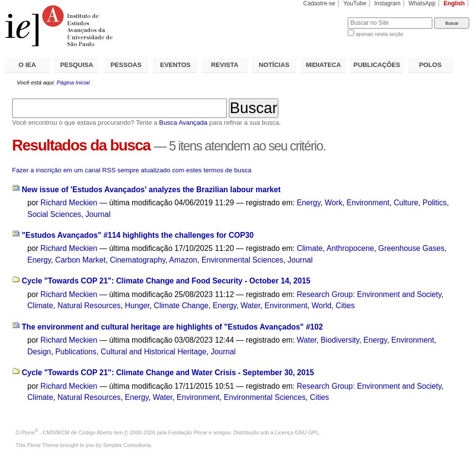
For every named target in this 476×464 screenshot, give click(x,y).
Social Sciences (54, 214)
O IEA (27, 65)
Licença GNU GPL (297, 432)
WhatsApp (422, 3)
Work (333, 203)
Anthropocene (350, 248)
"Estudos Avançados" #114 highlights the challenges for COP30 (138, 235)
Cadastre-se (319, 3)
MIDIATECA (323, 65)
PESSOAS (126, 65)
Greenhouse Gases (411, 248)
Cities (345, 306)
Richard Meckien (69, 203)
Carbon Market (81, 260)
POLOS (430, 65)
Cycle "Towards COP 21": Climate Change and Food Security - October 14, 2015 (166, 281)
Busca (324, 17)
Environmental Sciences (243, 260)
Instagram (388, 3)
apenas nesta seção (379, 34)
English (454, 3)
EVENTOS (176, 65)
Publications (76, 352)
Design (39, 352)
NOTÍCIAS (274, 65)
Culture (406, 203)
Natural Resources (89, 306)
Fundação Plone (188, 432)
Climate (310, 248)
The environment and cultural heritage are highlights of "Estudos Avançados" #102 (172, 327)
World (322, 306)
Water (250, 306)
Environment (368, 203)
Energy (309, 203)
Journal (98, 214)
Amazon (183, 260)
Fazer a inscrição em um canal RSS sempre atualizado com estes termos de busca (132, 170)
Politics (435, 203)
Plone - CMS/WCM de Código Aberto (67, 432)
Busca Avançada (183, 123)
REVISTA (225, 65)
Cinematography (137, 260)
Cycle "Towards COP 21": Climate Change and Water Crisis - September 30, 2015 (168, 373)
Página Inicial (73, 83)
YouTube (355, 3)
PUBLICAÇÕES (377, 65)
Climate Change (181, 306)
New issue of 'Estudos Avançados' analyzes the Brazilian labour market (151, 190)
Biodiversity (340, 340)
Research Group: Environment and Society (369, 294)
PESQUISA (77, 65)
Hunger (137, 306)
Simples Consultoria (127, 445)
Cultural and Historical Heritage (153, 352)
